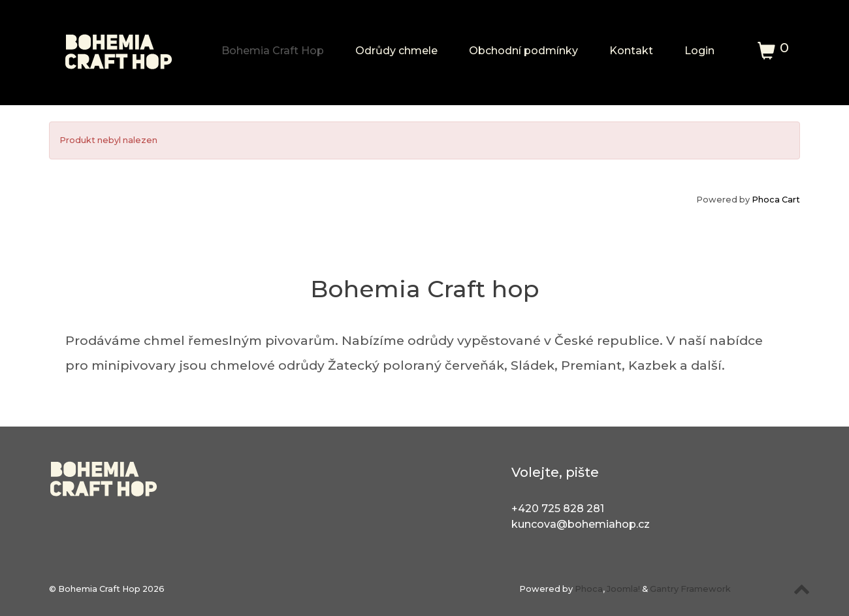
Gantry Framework (690, 589)
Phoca (589, 589)
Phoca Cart (776, 200)
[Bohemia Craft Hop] (119, 46)
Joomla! (623, 589)
